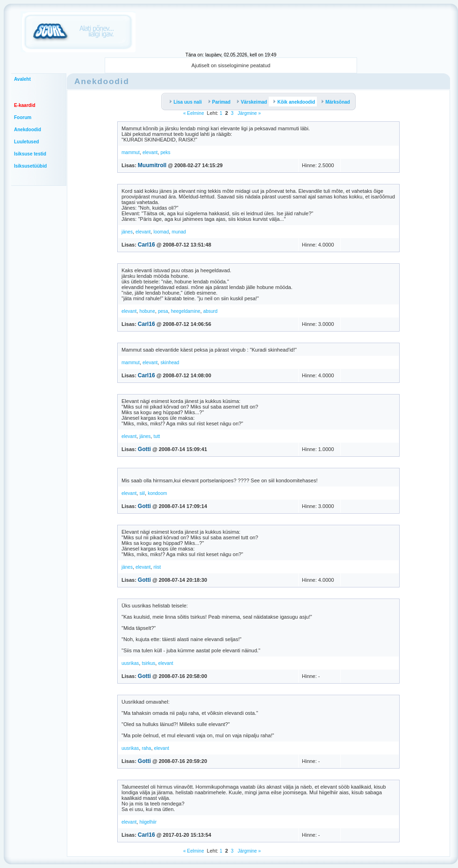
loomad (161, 232)
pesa (163, 311)
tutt (157, 436)
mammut (131, 152)
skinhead (170, 363)
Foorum (23, 117)
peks (165, 152)
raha (146, 748)
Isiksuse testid (30, 154)
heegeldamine (186, 311)
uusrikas (130, 663)
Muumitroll (152, 165)
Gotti (144, 449)
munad (179, 232)
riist (157, 567)
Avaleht (22, 79)
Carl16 (147, 245)
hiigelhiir (148, 822)
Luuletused (26, 142)
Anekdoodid (28, 130)
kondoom (157, 493)
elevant (150, 152)
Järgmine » (249, 113)
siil (142, 493)
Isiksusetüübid (30, 166)
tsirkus (148, 663)
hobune (147, 311)
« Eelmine (193, 113)
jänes (127, 232)
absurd (211, 311)
